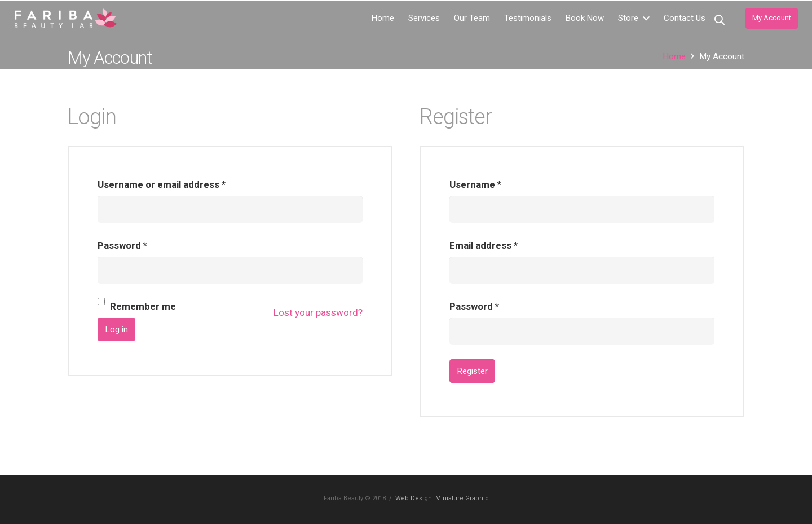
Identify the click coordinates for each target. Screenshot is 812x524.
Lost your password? (318, 312)
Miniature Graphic (462, 498)
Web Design (414, 498)
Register (473, 371)
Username (475, 184)
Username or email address (162, 184)
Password (122, 245)
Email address (484, 245)
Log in (117, 329)
